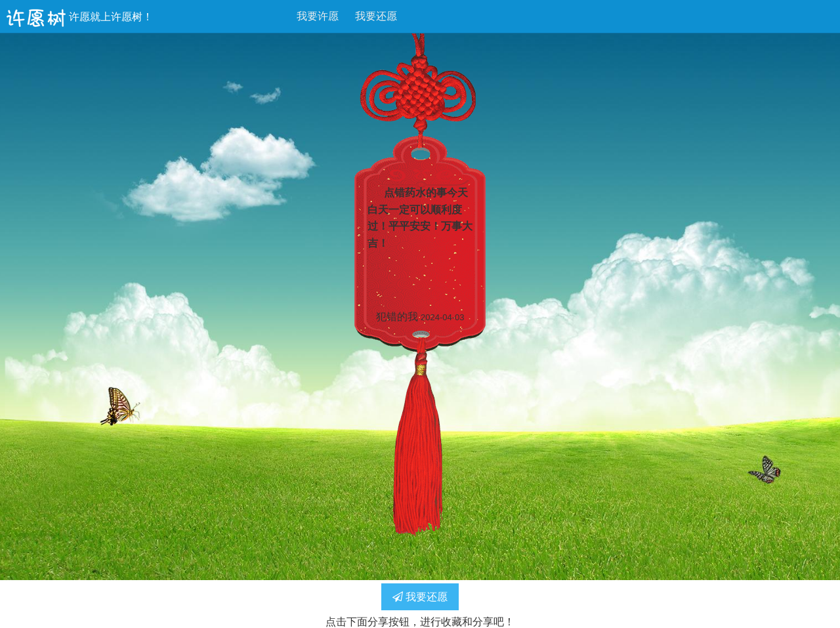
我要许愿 (318, 16)
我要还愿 (376, 16)
